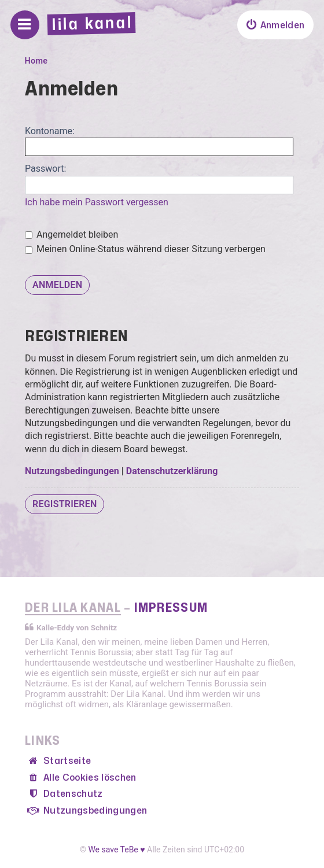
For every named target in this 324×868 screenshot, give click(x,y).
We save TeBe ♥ (116, 849)
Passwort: (45, 169)
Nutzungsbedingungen (72, 471)
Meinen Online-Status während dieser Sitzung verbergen (145, 249)
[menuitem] (275, 25)
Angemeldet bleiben (71, 234)
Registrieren (65, 504)
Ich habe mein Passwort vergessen (97, 202)
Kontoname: (50, 131)
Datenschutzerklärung (172, 471)
